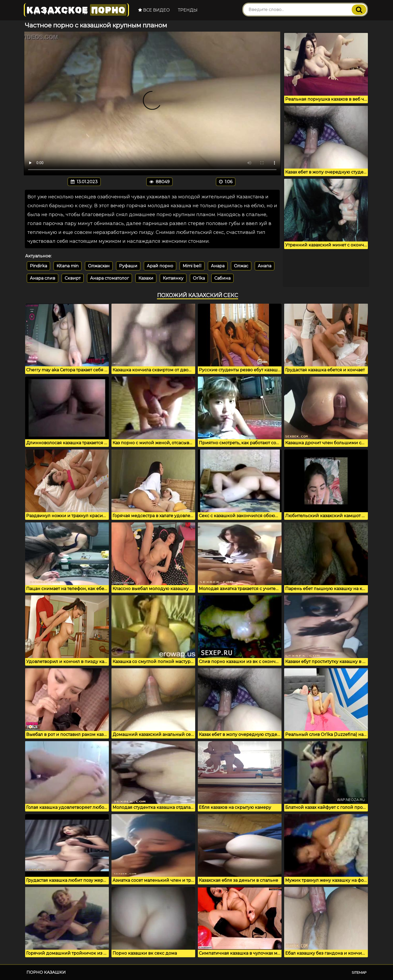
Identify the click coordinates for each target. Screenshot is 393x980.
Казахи (146, 278)
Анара (218, 266)
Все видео (153, 10)
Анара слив (43, 278)
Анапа (265, 266)
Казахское (76, 10)
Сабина (222, 278)
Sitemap (359, 972)
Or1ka (199, 278)
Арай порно (160, 266)
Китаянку (173, 278)
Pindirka (38, 266)
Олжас (241, 266)
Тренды (187, 10)
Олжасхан (99, 266)
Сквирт (73, 278)
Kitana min (68, 266)
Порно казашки (46, 972)
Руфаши (128, 266)
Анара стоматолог (110, 278)
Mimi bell (192, 266)
